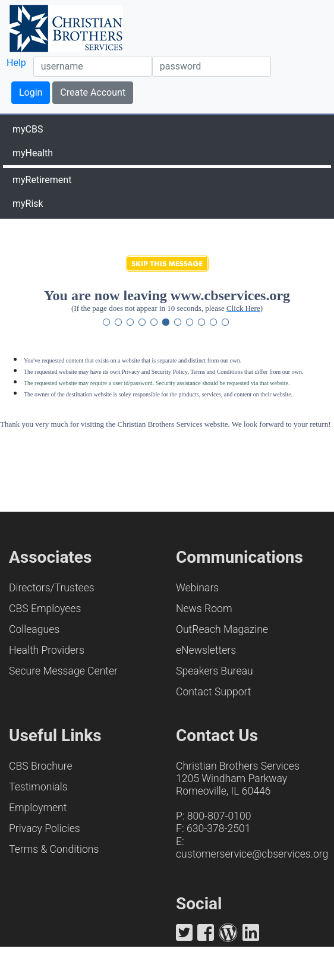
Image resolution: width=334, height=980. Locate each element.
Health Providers (47, 650)
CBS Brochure (41, 766)
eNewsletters (206, 650)
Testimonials (38, 787)
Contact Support (214, 692)
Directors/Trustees (52, 588)
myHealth (33, 153)
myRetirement (42, 180)
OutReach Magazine (222, 629)
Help (16, 63)
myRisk (28, 204)
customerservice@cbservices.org (252, 854)
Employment (38, 808)
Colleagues (34, 629)
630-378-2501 (219, 828)
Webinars (197, 588)
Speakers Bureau (215, 671)
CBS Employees (45, 609)
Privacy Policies (45, 828)
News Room (204, 609)
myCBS (28, 129)
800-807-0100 (219, 816)
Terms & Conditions (54, 849)
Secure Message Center (63, 671)
